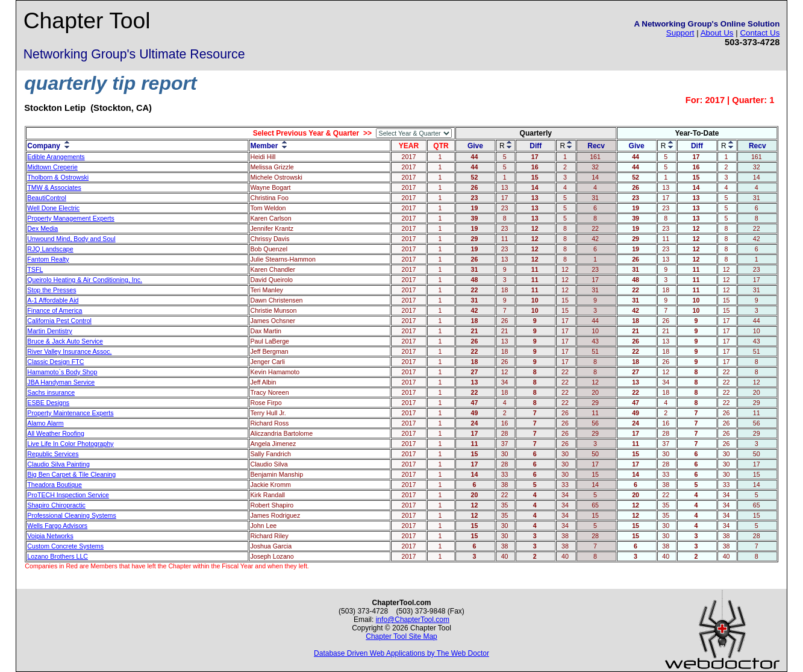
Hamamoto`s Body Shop (62, 372)
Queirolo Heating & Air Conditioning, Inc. (85, 280)
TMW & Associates (54, 187)
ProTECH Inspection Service (68, 495)
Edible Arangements (56, 157)
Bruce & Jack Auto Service (65, 341)
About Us (717, 33)
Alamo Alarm (45, 423)
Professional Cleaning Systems (71, 515)
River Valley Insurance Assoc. (69, 351)
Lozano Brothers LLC (58, 556)
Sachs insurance (51, 392)
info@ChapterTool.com (413, 620)
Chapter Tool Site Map (401, 636)
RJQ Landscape (50, 249)
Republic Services (53, 454)
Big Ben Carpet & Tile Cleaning (71, 474)
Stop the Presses (52, 290)
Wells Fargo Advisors (57, 526)
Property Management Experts (71, 218)
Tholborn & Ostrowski (58, 177)
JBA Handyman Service (61, 382)
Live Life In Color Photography (70, 444)
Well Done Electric (53, 208)
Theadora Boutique (55, 485)
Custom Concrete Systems (65, 546)
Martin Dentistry (50, 331)
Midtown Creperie (52, 167)
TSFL (35, 269)
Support (680, 33)
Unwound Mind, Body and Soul (71, 239)
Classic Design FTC (55, 362)
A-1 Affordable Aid (53, 300)
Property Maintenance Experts (70, 413)
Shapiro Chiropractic (56, 505)
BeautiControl (47, 198)
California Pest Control (59, 321)
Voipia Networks (50, 536)
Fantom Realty (48, 259)
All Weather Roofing (56, 433)
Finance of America (55, 310)
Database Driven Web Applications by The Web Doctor (401, 653)
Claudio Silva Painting (58, 464)
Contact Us (760, 33)
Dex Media (42, 228)
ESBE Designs (48, 403)
